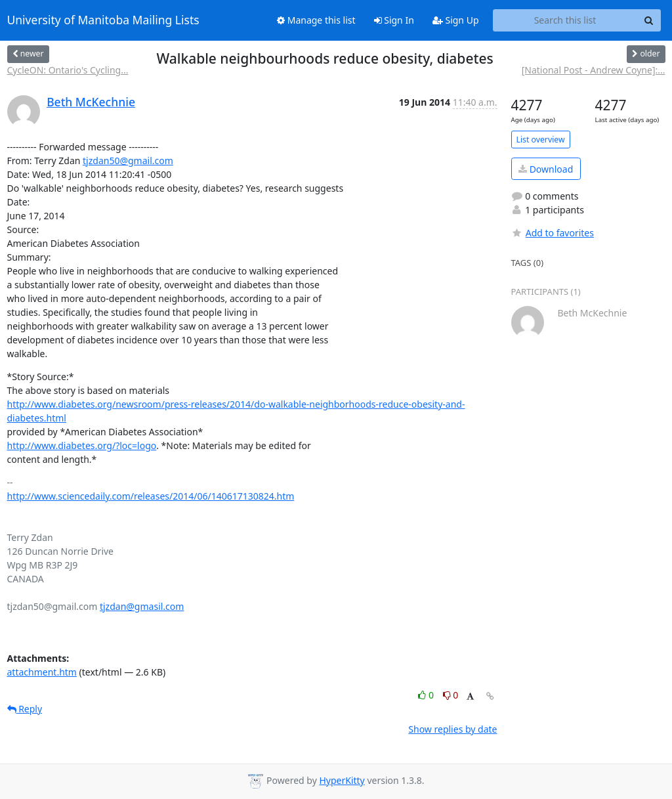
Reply (25, 709)
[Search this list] (565, 20)
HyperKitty (342, 780)
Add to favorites (553, 233)
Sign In (394, 20)
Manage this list (316, 20)
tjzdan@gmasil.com (142, 606)
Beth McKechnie (91, 102)
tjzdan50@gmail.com (128, 161)
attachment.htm (42, 672)
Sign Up (456, 20)
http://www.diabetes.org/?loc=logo (82, 445)
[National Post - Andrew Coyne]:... (594, 70)
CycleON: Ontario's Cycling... (68, 70)
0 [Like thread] (427, 695)
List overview (541, 140)
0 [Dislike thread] (451, 695)
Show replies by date (452, 729)
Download (546, 169)
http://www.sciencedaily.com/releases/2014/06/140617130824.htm (151, 496)
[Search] (649, 20)
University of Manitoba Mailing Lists (103, 20)
